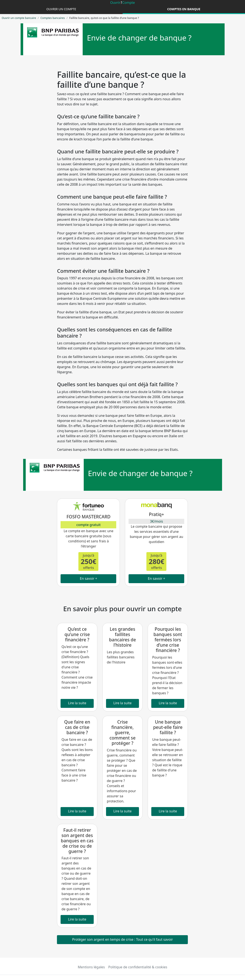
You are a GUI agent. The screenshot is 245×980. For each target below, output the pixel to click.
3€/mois (156, 521)
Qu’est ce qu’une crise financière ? (77, 634)
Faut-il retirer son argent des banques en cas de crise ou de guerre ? (77, 841)
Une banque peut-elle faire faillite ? (168, 727)
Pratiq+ (156, 514)
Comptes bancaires (53, 18)
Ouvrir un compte (61, 9)
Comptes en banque (184, 9)
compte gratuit (88, 525)
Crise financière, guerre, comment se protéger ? (122, 733)
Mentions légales (91, 967)
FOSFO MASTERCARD (89, 517)
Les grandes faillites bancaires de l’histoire (122, 637)
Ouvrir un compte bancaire (19, 18)
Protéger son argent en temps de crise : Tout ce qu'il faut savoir (122, 939)
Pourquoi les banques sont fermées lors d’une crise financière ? (168, 640)
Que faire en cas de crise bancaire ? (77, 727)
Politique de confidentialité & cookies (138, 967)
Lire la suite (77, 703)
